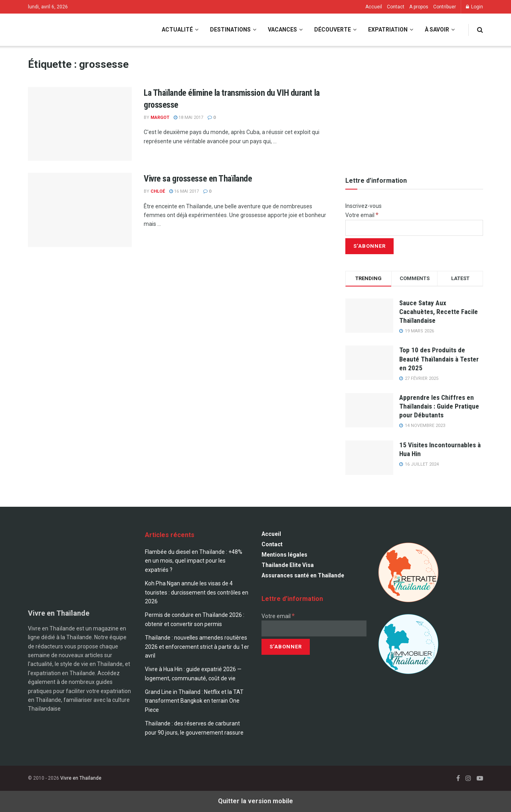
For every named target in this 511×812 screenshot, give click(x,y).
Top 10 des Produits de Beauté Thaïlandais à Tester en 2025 (439, 359)
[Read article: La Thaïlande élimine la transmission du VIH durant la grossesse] (80, 124)
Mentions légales (284, 555)
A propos (419, 7)
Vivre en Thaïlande (81, 778)
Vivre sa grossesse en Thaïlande (198, 179)
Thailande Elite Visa (288, 565)
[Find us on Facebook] (458, 778)
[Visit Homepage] (59, 30)
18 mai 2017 (188, 118)
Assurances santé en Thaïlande (303, 575)
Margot (160, 118)
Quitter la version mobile (255, 801)
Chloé (158, 191)
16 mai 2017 (184, 191)
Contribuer (445, 7)
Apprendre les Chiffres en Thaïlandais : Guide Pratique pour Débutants (439, 406)
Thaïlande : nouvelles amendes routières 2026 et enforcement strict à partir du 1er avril (197, 647)
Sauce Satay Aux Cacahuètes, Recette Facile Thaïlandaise (439, 312)
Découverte (333, 30)
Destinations (230, 30)
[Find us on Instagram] (468, 778)
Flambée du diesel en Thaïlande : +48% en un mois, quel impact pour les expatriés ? (194, 561)
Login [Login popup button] (474, 7)
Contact (396, 7)
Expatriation (388, 30)
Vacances (282, 30)
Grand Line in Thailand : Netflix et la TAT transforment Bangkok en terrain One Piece (194, 701)
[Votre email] (414, 228)
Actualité (177, 30)
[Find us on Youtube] (480, 778)
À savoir (437, 30)
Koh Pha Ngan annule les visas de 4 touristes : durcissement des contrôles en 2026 (197, 592)
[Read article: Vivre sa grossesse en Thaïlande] (80, 210)
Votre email (362, 215)
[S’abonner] (369, 246)
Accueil (374, 7)
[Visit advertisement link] (414, 108)
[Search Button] (480, 30)
